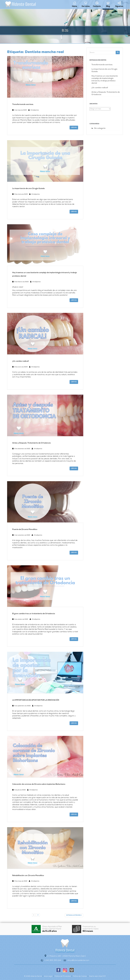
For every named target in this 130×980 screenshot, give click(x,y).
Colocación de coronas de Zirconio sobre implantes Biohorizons (39, 784)
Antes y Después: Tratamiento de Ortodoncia (32, 443)
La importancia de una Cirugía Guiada (29, 189)
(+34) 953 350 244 (53, 960)
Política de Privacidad (63, 976)
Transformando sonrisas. (23, 104)
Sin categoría (100, 128)
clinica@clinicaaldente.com (78, 960)
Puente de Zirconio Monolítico (25, 529)
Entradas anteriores (74, 915)
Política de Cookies (80, 976)
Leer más (74, 127)
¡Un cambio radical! (21, 361)
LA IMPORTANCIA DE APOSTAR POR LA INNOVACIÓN (36, 700)
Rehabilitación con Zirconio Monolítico (28, 876)
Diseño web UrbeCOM (97, 976)
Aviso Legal (48, 976)
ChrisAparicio (35, 110)
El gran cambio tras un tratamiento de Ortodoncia (34, 614)
